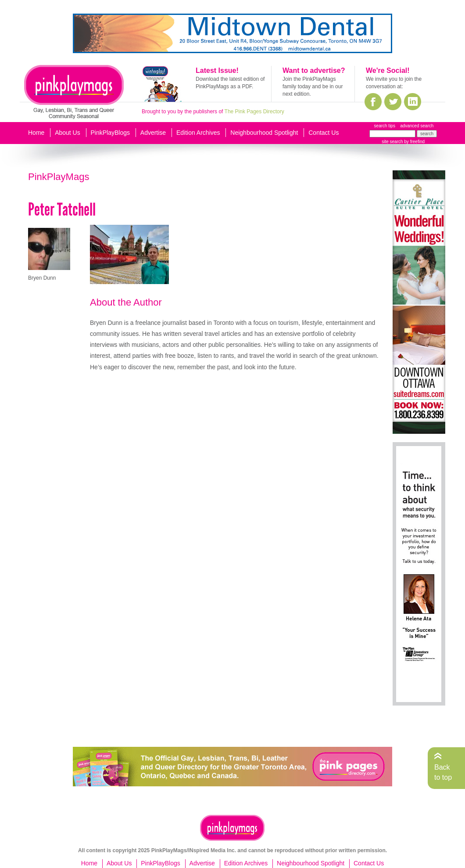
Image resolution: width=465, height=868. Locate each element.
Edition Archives (198, 133)
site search (392, 142)
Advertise (153, 133)
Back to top (443, 772)
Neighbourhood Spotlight (264, 133)
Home (36, 133)
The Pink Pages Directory (254, 112)
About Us (68, 133)
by (414, 142)
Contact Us (324, 133)
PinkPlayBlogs (111, 133)
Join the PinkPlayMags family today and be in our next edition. (313, 86)
